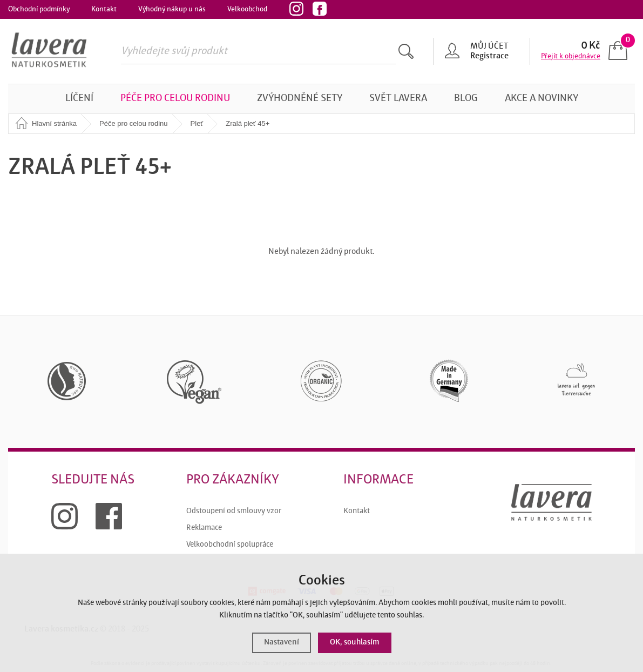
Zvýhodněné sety (300, 99)
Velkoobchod (247, 9)
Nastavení (282, 643)
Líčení (79, 99)
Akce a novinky (542, 99)
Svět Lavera (398, 99)
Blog (466, 99)
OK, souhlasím (355, 643)
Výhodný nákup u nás (172, 9)
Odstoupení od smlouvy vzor (234, 511)
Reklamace (204, 528)
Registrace (489, 56)
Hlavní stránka (54, 123)
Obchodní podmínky (39, 9)
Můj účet (489, 46)
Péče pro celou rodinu (175, 99)
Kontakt (104, 9)
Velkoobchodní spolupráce (230, 545)
